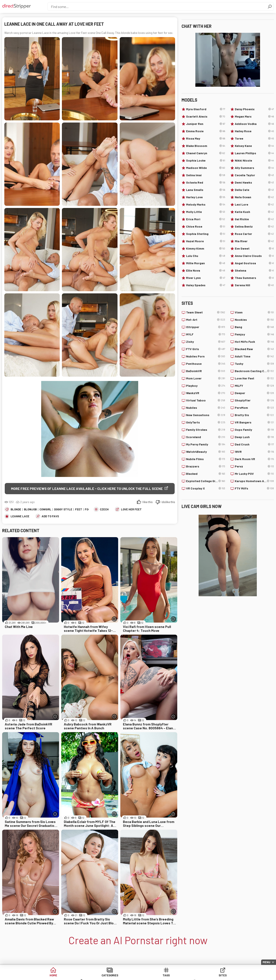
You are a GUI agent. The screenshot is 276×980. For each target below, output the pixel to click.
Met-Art (206, 320)
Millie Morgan (206, 263)
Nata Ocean (254, 197)
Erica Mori (206, 219)
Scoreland (206, 437)
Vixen (254, 312)
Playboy (206, 386)
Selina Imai (206, 175)
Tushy (254, 364)
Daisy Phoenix (254, 109)
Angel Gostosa (254, 263)
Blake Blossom (206, 146)
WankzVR (206, 393)
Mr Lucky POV (254, 474)
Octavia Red (206, 182)
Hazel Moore (206, 241)
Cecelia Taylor (254, 175)
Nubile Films (206, 459)
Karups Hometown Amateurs (254, 481)
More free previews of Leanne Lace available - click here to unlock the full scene (87, 488)
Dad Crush (254, 444)
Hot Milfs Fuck (254, 342)
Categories (72, 976)
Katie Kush (254, 212)
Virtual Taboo (206, 400)
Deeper (254, 393)
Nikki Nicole (254, 160)
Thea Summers (254, 278)
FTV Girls (206, 349)
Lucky (204, 976)
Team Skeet (206, 312)
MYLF (206, 334)
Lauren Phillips (254, 153)
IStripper (206, 327)
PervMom (254, 408)
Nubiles (206, 408)
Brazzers (206, 466)
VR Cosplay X (206, 488)
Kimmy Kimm (206, 249)
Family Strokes (206, 430)
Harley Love (206, 197)
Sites (138, 976)
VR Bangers (254, 422)
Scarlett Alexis (206, 116)
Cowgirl (45, 510)
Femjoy (254, 334)
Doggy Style (63, 510)
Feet (79, 510)
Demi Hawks (254, 182)
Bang (254, 327)
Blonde (16, 510)
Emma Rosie (206, 131)
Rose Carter (254, 234)
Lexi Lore (254, 204)
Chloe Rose (206, 227)
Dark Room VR (254, 459)
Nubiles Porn (206, 356)
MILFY (254, 386)
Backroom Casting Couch (254, 371)
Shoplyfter (254, 400)
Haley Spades (206, 285)
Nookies (254, 320)
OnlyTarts (206, 422)
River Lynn (206, 278)
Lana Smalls (206, 190)
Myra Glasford (206, 109)
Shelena (254, 271)
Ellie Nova (206, 271)
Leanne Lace (20, 516)
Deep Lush (254, 437)
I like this (147, 502)
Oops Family (254, 430)
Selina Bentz (254, 227)
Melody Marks (206, 204)
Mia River (254, 241)
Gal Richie (254, 219)
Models (171, 976)
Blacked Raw (254, 349)
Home (39, 976)
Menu (267, 962)
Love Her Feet (131, 510)
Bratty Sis (254, 415)
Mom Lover (206, 378)
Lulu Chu (206, 256)
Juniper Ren (206, 124)
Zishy (206, 342)
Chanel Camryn (206, 153)
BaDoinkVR (206, 371)
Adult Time (254, 356)
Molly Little (206, 212)
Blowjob (30, 510)
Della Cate (254, 190)
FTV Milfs (254, 488)
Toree (254, 138)
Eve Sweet (254, 249)
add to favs (50, 516)
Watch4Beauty (206, 452)
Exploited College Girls (206, 481)
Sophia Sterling (206, 234)
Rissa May (206, 138)
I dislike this (168, 502)
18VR (254, 452)
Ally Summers (254, 168)
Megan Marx (254, 116)
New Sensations (206, 415)
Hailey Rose (254, 131)
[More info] (114, 619)
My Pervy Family (206, 444)
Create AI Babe (237, 976)
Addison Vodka (254, 124)
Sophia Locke (206, 160)
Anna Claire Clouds (254, 256)
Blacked (206, 474)
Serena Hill (254, 285)
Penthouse (206, 364)
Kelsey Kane (254, 146)
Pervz (254, 466)
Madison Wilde (206, 168)
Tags (105, 976)
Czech (104, 510)
